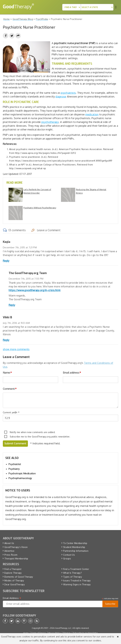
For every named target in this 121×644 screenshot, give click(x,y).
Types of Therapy (73, 577)
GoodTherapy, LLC (63, 628)
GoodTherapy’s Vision (16, 547)
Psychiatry (14, 469)
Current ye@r (11, 412)
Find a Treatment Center (76, 569)
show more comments (16, 349)
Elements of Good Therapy (19, 577)
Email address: (72, 373)
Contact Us (69, 555)
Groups (67, 559)
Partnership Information (76, 551)
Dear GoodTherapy (15, 584)
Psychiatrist (15, 464)
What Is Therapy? (72, 573)
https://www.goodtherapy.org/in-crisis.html (35, 290)
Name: (7, 373)
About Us (9, 543)
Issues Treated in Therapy (77, 581)
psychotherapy (50, 122)
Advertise (9, 551)
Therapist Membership (16, 559)
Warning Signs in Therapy (77, 584)
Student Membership (74, 547)
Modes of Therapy (14, 581)
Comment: (10, 389)
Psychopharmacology (20, 478)
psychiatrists (68, 93)
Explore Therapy (13, 573)
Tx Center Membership (75, 543)
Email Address (12, 598)
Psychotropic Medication (22, 473)
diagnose (61, 97)
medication (92, 114)
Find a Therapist (13, 569)
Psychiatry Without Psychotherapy (40, 208)
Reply (6, 261)
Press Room (11, 555)
